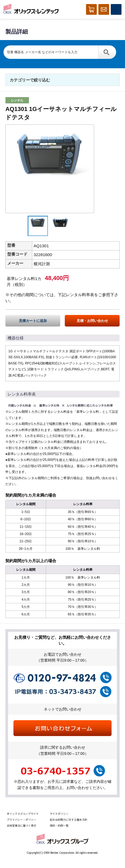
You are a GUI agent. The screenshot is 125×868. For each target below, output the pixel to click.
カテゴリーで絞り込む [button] (30, 80)
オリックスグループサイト (23, 814)
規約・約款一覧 (59, 825)
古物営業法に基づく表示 (22, 825)
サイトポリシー (59, 814)
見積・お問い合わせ (92, 321)
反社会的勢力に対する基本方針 (69, 819)
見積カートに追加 (33, 321)
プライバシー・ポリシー (22, 819)
